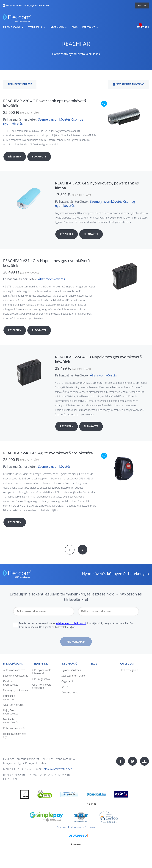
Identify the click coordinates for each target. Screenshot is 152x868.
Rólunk (65, 687)
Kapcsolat (88, 27)
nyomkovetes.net (17, 19)
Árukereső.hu (76, 844)
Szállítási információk (73, 676)
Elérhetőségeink (129, 670)
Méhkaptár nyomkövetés (11, 721)
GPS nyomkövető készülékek (42, 672)
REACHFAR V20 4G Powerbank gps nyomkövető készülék (45, 103)
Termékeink (35, 27)
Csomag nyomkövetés (15, 690)
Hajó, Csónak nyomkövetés (11, 712)
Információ (57, 27)
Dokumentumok (71, 692)
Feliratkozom (76, 642)
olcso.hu (92, 804)
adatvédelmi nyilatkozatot (71, 623)
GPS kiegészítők (41, 679)
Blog (75, 27)
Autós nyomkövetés (14, 670)
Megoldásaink (12, 27)
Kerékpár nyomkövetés (11, 683)
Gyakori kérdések (71, 670)
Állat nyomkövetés (52, 279)
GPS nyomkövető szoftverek (42, 686)
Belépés (142, 5)
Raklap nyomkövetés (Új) (15, 735)
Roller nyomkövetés (14, 728)
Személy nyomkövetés (54, 119)
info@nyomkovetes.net (37, 5)
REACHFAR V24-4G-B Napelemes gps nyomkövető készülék (98, 359)
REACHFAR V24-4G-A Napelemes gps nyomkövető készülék (46, 263)
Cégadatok (67, 681)
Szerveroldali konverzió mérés (76, 827)
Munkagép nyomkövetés (11, 697)
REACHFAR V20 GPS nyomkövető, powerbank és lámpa (97, 185)
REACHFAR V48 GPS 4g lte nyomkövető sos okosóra (48, 453)
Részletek (15, 157)
